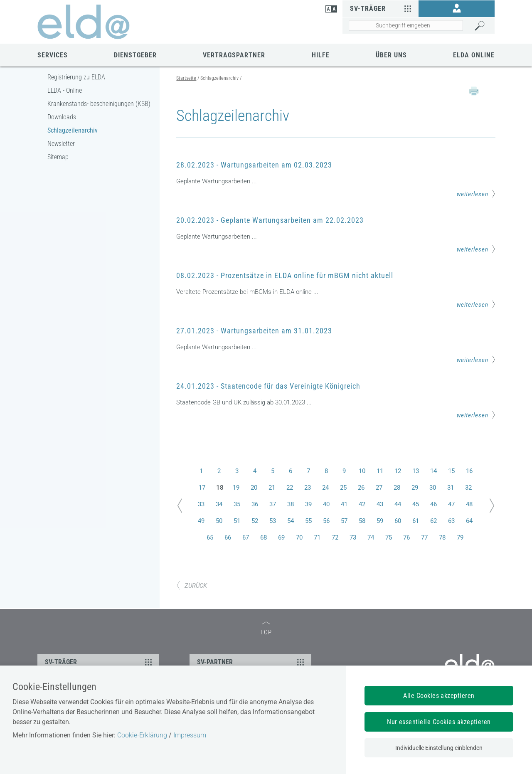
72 (335, 537)
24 (325, 488)
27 (379, 488)
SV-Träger (382, 8)
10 (362, 471)
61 (416, 521)
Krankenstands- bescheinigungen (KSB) (99, 104)
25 (343, 488)
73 (353, 537)
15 (451, 471)
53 (273, 521)
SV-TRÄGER (100, 662)
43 (380, 504)
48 (469, 504)
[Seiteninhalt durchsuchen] (406, 25)
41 (344, 504)
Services (53, 55)
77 (424, 537)
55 (308, 521)
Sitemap (58, 157)
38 (291, 504)
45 (416, 504)
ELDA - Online (65, 90)
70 (299, 537)
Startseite (186, 78)
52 (255, 521)
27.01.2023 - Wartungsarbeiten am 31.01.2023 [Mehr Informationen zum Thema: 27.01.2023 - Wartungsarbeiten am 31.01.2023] (254, 331)
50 (219, 521)
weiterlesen (476, 194)
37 (273, 504)
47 (451, 504)
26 (361, 488)
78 (442, 537)
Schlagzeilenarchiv (73, 130)
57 (344, 521)
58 (362, 521)
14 (433, 471)
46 (433, 504)
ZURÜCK (192, 586)
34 (219, 504)
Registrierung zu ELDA (76, 77)
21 (272, 488)
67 (246, 537)
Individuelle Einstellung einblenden (439, 748)
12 (398, 471)
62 (433, 521)
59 (380, 521)
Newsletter (61, 144)
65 (210, 537)
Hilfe (321, 55)
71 (317, 537)
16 (469, 471)
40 (326, 504)
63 (451, 521)
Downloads (62, 117)
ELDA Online (474, 55)
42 (362, 504)
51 (237, 521)
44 (398, 504)
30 (433, 488)
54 (291, 521)
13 (416, 471)
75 (389, 537)
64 (469, 521)
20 (254, 488)
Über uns (391, 55)
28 (397, 488)
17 (202, 488)
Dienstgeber (135, 55)
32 (468, 488)
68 (264, 537)
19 (236, 488)
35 (237, 504)
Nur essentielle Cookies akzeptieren (439, 722)
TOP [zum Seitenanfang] (266, 629)
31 (451, 488)
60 (398, 521)
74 (371, 537)
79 (460, 537)
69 (281, 537)
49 (201, 521)
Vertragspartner (234, 55)
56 (326, 521)
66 (228, 537)
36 (255, 504)
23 (308, 488)
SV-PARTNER (252, 662)
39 (308, 504)
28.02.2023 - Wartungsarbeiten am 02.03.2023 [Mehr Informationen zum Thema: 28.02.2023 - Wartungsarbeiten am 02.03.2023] (254, 165)
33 (201, 504)
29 (415, 488)
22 (290, 488)
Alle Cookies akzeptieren (439, 696)
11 (380, 471)
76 (406, 537)
